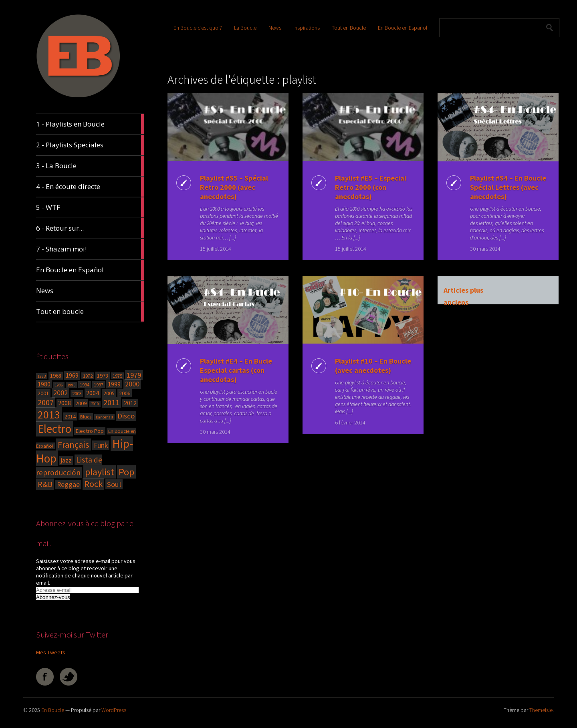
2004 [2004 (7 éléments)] (93, 393)
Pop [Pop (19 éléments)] (126, 472)
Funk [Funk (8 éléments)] (101, 445)
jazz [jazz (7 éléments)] (66, 460)
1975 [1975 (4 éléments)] (117, 376)
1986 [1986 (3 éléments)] (59, 385)
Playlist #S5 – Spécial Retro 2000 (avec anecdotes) (234, 187)
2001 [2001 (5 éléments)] (43, 393)
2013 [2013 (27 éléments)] (49, 415)
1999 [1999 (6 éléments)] (114, 384)
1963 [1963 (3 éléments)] (42, 376)
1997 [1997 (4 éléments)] (99, 385)
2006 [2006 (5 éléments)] (125, 393)
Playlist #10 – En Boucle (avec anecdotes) (373, 366)
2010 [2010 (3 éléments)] (95, 404)
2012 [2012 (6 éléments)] (130, 403)
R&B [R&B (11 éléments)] (45, 484)
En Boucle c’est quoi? (198, 28)
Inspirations (307, 28)
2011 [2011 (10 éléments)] (111, 402)
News (275, 28)
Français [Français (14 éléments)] (74, 444)
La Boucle (245, 28)
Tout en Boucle (349, 28)
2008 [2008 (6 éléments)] (65, 403)
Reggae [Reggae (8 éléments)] (68, 485)
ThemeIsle (541, 710)
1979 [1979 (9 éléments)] (134, 375)
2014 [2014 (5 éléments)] (70, 416)
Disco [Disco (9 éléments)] (126, 416)
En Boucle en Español (402, 28)
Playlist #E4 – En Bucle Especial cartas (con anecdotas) (236, 370)
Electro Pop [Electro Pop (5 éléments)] (90, 431)
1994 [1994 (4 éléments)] (85, 385)
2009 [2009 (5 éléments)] (81, 403)
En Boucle (53, 710)
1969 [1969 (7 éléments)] (72, 375)
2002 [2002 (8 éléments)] (61, 393)
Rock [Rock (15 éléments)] (93, 484)
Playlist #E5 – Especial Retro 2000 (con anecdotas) (370, 187)
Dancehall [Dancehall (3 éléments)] (104, 417)
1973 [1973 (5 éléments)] (103, 376)
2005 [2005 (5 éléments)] (109, 393)
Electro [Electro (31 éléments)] (54, 429)
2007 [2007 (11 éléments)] (46, 402)
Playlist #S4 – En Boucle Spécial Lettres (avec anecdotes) (508, 187)
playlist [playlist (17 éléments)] (100, 472)
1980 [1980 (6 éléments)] (44, 384)
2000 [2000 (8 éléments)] (132, 384)
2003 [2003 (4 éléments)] (77, 393)
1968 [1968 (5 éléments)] (56, 376)
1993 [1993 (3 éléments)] (71, 385)
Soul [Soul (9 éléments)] (114, 484)
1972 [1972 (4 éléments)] (88, 376)
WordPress (114, 710)
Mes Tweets (51, 652)
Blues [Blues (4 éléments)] (86, 417)
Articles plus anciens (463, 291)
